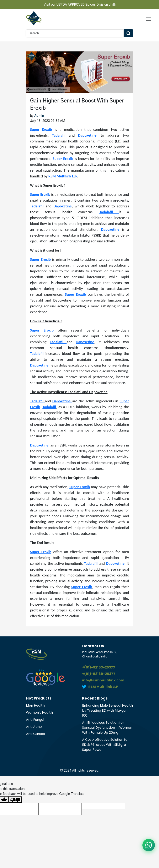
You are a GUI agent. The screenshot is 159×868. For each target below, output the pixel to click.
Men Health (35, 705)
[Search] (75, 33)
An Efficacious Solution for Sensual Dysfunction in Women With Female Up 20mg (107, 728)
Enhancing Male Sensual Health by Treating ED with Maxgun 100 (107, 710)
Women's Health (39, 713)
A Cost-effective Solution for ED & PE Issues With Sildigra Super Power (105, 745)
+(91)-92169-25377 (99, 674)
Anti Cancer (36, 734)
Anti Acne (34, 727)
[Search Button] (128, 33)
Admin (39, 116)
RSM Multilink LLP (63, 176)
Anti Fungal (35, 720)
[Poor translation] (15, 800)
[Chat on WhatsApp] (149, 845)
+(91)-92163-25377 (99, 667)
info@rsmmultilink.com (103, 680)
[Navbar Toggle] (148, 19)
